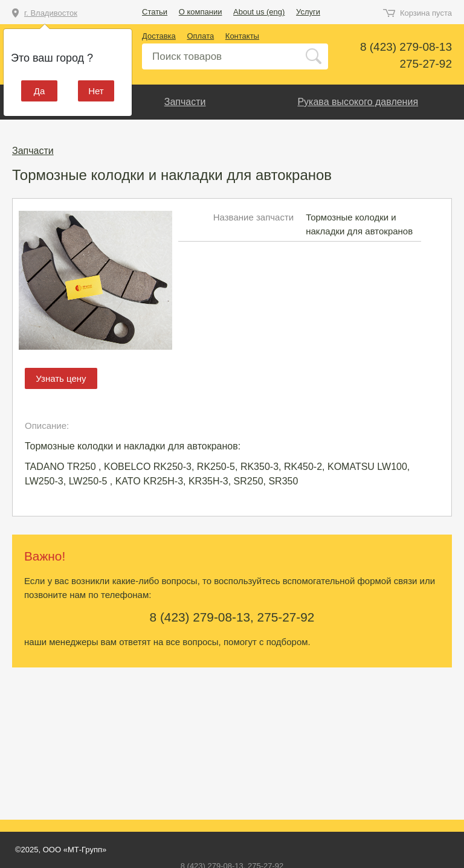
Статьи (155, 12)
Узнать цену (61, 378)
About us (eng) (259, 12)
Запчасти (185, 102)
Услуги (308, 12)
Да (40, 91)
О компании (201, 12)
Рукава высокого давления (358, 102)
